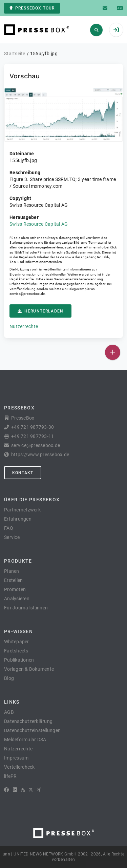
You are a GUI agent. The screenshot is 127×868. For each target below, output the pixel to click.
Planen (12, 571)
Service (12, 537)
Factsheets (16, 651)
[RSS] (23, 790)
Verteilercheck (19, 767)
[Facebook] (6, 790)
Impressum (16, 758)
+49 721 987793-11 (33, 436)
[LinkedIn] (15, 790)
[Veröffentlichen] (113, 352)
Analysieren (17, 599)
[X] (31, 790)
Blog (9, 678)
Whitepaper (17, 642)
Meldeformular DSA (25, 740)
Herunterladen (40, 311)
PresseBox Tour (32, 8)
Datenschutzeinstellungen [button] (32, 730)
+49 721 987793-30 (33, 427)
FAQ (9, 528)
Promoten (15, 589)
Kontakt (23, 473)
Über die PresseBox (32, 500)
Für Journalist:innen (26, 608)
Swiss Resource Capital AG (39, 224)
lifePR (10, 776)
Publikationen (19, 660)
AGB (9, 712)
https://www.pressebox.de (40, 455)
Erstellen (13, 580)
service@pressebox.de (27, 294)
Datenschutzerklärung (28, 721)
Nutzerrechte (24, 326)
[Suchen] (96, 30)
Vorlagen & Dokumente (29, 669)
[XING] (39, 790)
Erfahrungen (18, 519)
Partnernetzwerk (22, 510)
